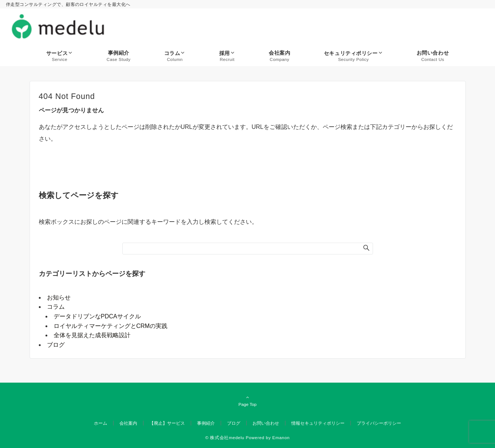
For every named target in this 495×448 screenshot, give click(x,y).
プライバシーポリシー (379, 423)
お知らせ (59, 297)
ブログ (56, 345)
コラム (56, 307)
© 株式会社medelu (225, 437)
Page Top (248, 401)
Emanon (281, 437)
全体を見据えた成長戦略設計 (92, 335)
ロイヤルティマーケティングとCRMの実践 (111, 326)
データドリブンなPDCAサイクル (97, 316)
